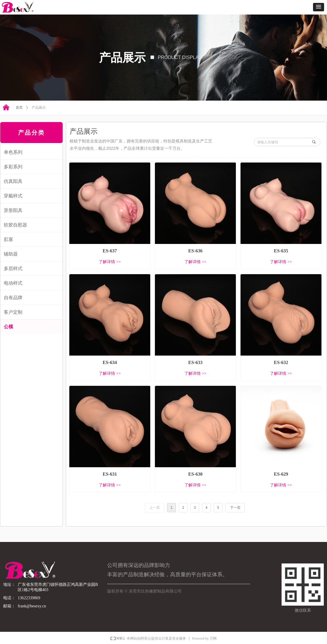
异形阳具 (13, 210)
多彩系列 (13, 167)
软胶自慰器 (15, 225)
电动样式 (13, 283)
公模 (8, 327)
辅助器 (11, 254)
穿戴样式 (13, 196)
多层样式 (13, 269)
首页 (19, 108)
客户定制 (13, 312)
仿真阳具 (13, 181)
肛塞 (8, 239)
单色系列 (13, 152)
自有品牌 (13, 298)
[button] (319, 7)
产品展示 (39, 108)
